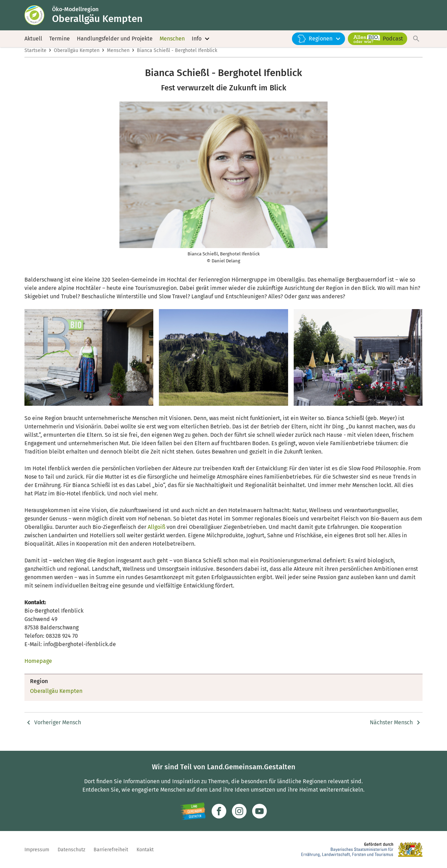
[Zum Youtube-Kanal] (259, 811)
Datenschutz (71, 850)
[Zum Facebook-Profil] (219, 811)
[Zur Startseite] (39, 17)
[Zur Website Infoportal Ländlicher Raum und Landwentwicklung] (193, 811)
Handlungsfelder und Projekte (115, 42)
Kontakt (145, 850)
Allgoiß (156, 534)
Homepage (38, 668)
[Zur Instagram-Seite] (239, 811)
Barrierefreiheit (111, 850)
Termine (60, 42)
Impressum (37, 850)
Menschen (172, 42)
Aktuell (33, 42)
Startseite (35, 58)
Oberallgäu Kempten (77, 58)
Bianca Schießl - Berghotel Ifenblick (177, 58)
